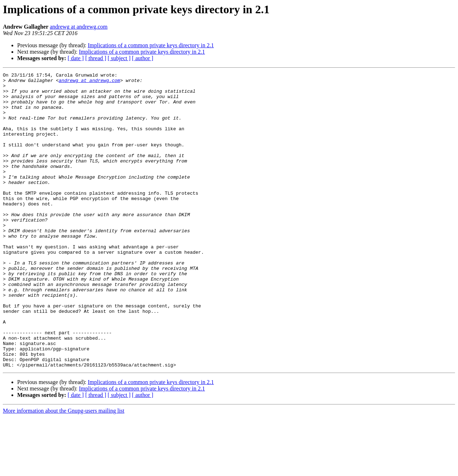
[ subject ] (119, 58)
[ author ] (143, 58)
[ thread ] (96, 58)
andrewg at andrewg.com (79, 27)
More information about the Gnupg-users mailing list (64, 470)
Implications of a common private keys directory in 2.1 (151, 45)
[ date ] (76, 58)
